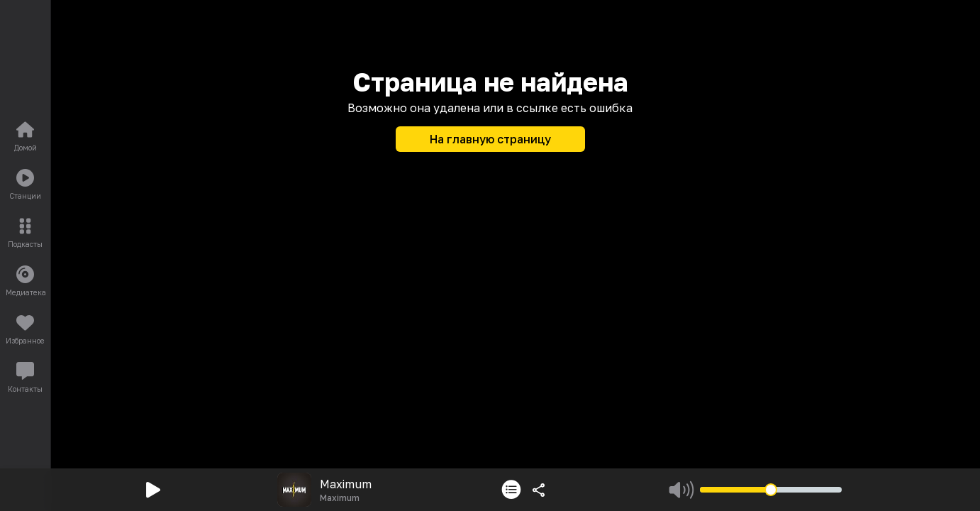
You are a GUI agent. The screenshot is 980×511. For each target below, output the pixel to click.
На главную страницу (490, 139)
